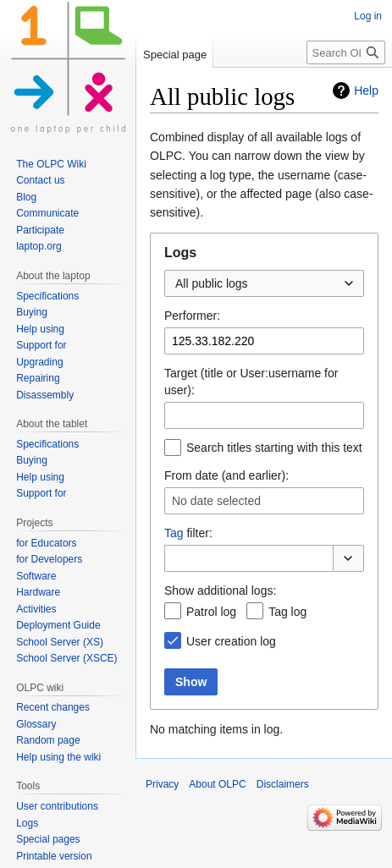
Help (366, 91)
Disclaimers (283, 784)
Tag (174, 533)
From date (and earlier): (226, 475)
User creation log (231, 641)
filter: (188, 533)
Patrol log (211, 612)
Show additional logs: (220, 591)
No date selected (216, 501)
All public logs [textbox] (212, 283)
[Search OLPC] (346, 52)
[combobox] (264, 283)
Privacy (162, 784)
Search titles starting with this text (274, 448)
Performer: (192, 316)
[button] (348, 558)
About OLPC (217, 784)
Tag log (287, 612)
